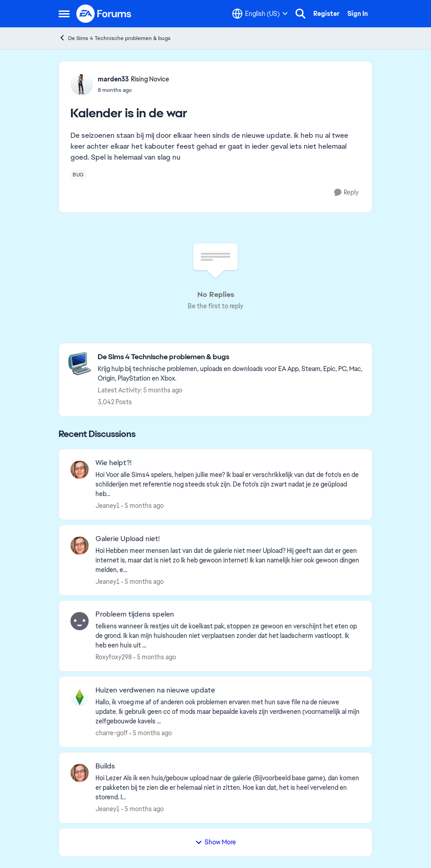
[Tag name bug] (78, 175)
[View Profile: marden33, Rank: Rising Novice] (82, 84)
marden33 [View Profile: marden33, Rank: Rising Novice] (113, 79)
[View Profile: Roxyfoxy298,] (80, 621)
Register (326, 14)
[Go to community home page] (104, 14)
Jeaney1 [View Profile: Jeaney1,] (108, 506)
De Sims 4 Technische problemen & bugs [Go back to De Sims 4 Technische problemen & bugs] (115, 38)
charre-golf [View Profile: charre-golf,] (112, 733)
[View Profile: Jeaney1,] (80, 470)
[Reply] (346, 193)
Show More (215, 842)
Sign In (358, 14)
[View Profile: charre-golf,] (80, 697)
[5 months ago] (143, 506)
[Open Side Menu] (64, 14)
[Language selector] (260, 14)
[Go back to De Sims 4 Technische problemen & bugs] (230, 357)
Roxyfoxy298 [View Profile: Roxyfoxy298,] (114, 657)
